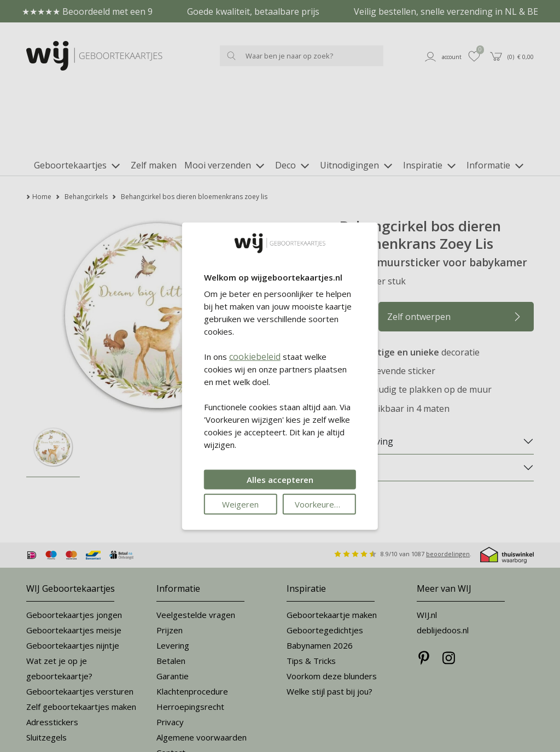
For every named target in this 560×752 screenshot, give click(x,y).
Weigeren (240, 504)
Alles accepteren (280, 480)
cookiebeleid (255, 357)
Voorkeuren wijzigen (325, 504)
